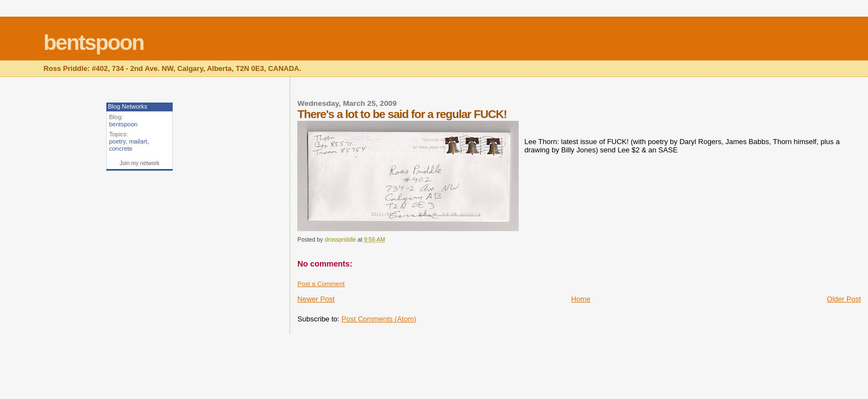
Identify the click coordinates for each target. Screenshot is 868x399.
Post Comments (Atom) (379, 319)
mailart (138, 141)
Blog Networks (128, 106)
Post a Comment (321, 284)
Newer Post (316, 299)
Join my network (139, 163)
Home (581, 299)
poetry (117, 141)
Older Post (844, 299)
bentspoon (93, 42)
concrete (121, 149)
